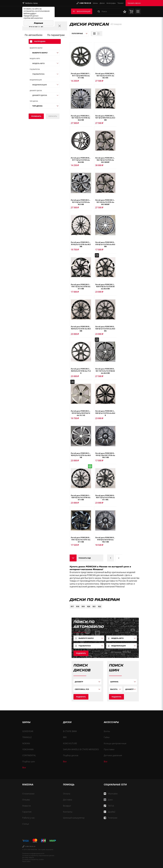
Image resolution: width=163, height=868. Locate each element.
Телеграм (111, 818)
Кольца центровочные (115, 743)
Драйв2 (110, 812)
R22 (100, 606)
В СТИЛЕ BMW (70, 731)
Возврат (67, 806)
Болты (107, 731)
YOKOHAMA (28, 749)
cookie (32, 13)
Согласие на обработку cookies (33, 859)
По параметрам (56, 35)
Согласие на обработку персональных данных (38, 855)
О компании (28, 794)
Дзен (108, 800)
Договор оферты (28, 857)
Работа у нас (29, 818)
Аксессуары (111, 3)
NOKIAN (26, 743)
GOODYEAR (28, 731)
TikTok (109, 806)
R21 (94, 606)
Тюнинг (121, 3)
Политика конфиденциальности (33, 853)
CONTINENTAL (29, 755)
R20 (89, 606)
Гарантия (27, 812)
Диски (102, 3)
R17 (72, 606)
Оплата (67, 794)
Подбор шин (29, 762)
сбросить (53, 116)
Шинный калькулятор (74, 818)
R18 (78, 606)
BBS (65, 737)
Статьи (26, 824)
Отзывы (26, 800)
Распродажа (38, 41)
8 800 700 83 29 (84, 3)
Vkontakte (111, 794)
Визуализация (82, 11)
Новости (26, 806)
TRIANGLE (27, 737)
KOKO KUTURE (70, 743)
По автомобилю (34, 35)
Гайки (107, 737)
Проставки (109, 749)
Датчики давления (113, 755)
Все (24, 768)
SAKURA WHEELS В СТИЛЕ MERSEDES (81, 749)
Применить (36, 116)
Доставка (68, 800)
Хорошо (38, 23)
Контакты (68, 812)
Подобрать (81, 653)
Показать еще (85, 558)
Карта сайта (26, 861)
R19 (83, 606)
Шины (95, 3)
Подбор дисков (71, 755)
